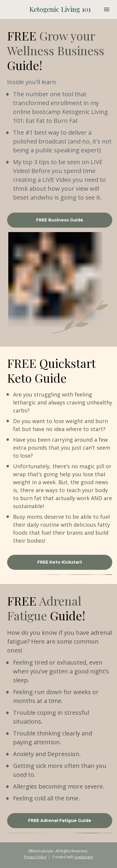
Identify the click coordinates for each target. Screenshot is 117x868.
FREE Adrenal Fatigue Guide (60, 820)
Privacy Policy (35, 857)
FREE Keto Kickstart (60, 562)
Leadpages (84, 857)
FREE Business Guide (60, 220)
